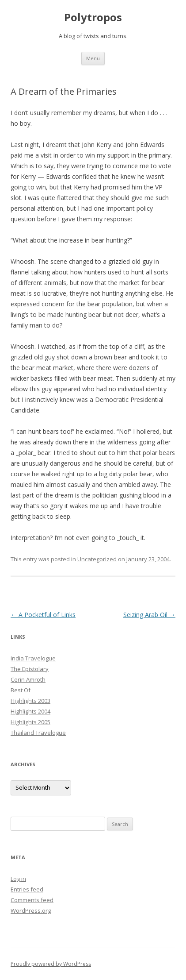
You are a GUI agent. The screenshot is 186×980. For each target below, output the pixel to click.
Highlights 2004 (30, 711)
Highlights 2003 (30, 701)
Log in (18, 879)
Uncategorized (97, 559)
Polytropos (93, 17)
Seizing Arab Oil (149, 615)
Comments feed (32, 900)
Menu (93, 58)
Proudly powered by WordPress (51, 964)
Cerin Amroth (28, 679)
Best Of (21, 690)
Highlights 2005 (30, 722)
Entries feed (27, 889)
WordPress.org (31, 911)
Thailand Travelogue (38, 733)
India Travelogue (33, 658)
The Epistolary (30, 669)
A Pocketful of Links (43, 615)
